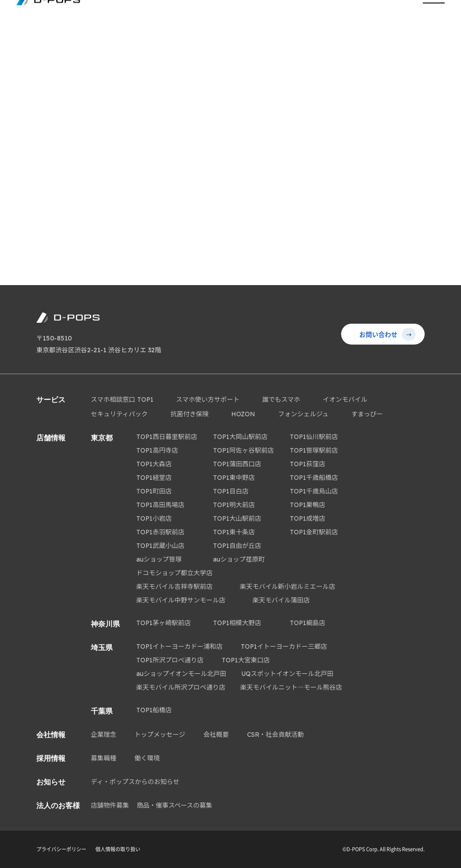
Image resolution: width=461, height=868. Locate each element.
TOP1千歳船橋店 (314, 478)
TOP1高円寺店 (157, 450)
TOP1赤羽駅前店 (160, 532)
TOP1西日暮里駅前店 (167, 437)
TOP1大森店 (154, 464)
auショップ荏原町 (239, 559)
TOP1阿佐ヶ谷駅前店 (243, 450)
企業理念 (104, 735)
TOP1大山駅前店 (237, 518)
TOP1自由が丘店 (237, 546)
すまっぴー (367, 414)
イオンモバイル (345, 399)
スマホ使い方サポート (208, 399)
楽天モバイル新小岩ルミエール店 (288, 587)
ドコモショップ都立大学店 (174, 573)
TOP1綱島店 (307, 623)
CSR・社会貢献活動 (275, 735)
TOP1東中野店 (234, 478)
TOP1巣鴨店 (307, 505)
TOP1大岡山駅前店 (240, 437)
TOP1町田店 (154, 491)
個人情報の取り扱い (118, 849)
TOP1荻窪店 (307, 464)
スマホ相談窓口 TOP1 (122, 399)
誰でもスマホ (281, 399)
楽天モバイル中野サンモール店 (181, 600)
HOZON (243, 414)
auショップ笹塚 (159, 559)
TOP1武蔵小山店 (160, 546)
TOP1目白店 (231, 491)
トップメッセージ (160, 735)
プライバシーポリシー (61, 849)
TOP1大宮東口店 (246, 660)
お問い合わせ (387, 334)
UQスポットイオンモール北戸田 (287, 674)
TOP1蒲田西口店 (237, 464)
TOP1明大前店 (234, 505)
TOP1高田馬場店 (160, 505)
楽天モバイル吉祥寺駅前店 (174, 587)
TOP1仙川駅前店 (314, 437)
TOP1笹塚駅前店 (314, 450)
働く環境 (147, 758)
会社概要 (216, 735)
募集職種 (104, 758)
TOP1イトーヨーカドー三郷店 (284, 646)
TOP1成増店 (307, 518)
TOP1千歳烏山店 (314, 491)
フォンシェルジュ (303, 414)
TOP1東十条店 (234, 532)
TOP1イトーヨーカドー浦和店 (179, 646)
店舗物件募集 (110, 805)
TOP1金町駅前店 (314, 532)
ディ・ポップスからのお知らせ (135, 782)
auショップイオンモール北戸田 (181, 674)
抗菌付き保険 (189, 414)
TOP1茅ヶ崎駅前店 (164, 623)
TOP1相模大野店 (237, 623)
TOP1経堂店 (154, 478)
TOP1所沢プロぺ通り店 (170, 660)
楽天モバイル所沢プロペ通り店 (181, 687)
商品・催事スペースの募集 (174, 805)
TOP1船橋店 (154, 710)
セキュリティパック (119, 414)
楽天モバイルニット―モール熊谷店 (291, 687)
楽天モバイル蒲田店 (281, 600)
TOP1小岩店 (154, 518)
